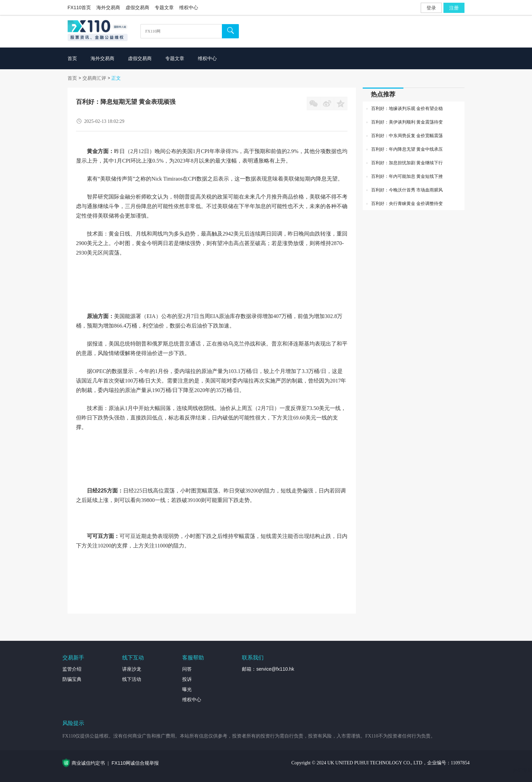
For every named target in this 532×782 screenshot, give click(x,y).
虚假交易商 (137, 7)
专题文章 (164, 7)
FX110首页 (79, 7)
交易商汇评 (94, 78)
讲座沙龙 (132, 669)
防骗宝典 (72, 679)
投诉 (187, 679)
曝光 (187, 689)
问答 (187, 669)
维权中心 (189, 7)
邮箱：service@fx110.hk (268, 669)
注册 (454, 8)
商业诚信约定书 (88, 763)
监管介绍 (72, 669)
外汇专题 (522, 770)
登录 (431, 8)
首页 (72, 78)
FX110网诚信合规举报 (135, 763)
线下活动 (132, 679)
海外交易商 (108, 7)
